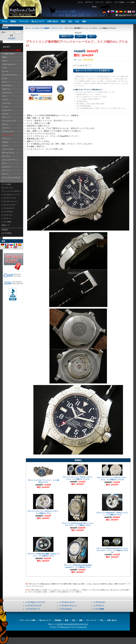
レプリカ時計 (6, 184)
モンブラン (6, 156)
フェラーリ (6, 128)
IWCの (4, 57)
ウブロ (4, 68)
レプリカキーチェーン (10, 201)
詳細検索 (12, 38)
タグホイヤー (6, 110)
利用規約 (58, 620)
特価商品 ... (6, 230)
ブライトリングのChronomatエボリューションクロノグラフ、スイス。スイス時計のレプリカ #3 (112, 550)
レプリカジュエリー (9, 205)
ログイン (109, 2)
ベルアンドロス (7, 149)
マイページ (99, 2)
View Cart (122, 15)
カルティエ (6, 89)
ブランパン (6, 139)
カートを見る (119, 2)
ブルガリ (5, 142)
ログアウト (89, 2)
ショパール (6, 103)
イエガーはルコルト (9, 64)
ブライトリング (57, 28)
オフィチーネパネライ (9, 75)
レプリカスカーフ (8, 208)
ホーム (80, 2)
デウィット (6, 117)
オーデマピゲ (6, 85)
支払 (70, 21)
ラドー (4, 163)
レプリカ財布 (6, 222)
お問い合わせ (53, 21)
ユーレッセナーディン (9, 160)
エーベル (5, 71)
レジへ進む (131, 2)
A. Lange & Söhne (8, 54)
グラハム (5, 100)
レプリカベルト (7, 215)
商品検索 (5, 28)
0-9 (87, 624)
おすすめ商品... (7, 233)
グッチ (4, 96)
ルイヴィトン (6, 167)
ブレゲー (5, 146)
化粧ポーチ (6, 225)
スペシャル (24, 21)
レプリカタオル (7, 212)
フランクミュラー (8, 131)
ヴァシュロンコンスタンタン (11, 179)
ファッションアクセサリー (11, 191)
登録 (84, 21)
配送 (63, 21)
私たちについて (38, 21)
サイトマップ (91, 620)
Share (94, 7)
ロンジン (5, 174)
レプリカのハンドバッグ (10, 195)
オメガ (4, 78)
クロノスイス (6, 93)
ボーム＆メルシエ (8, 153)
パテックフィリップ (9, 121)
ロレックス (6, 170)
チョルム (5, 114)
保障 (81, 620)
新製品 (13, 21)
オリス (4, 82)
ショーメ (5, 107)
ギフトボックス (7, 188)
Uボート (5, 61)
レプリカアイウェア (9, 198)
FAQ (77, 21)
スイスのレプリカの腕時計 (41, 28)
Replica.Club (65, 627)
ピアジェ (5, 124)
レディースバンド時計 (27, 620)
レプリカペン (6, 218)
